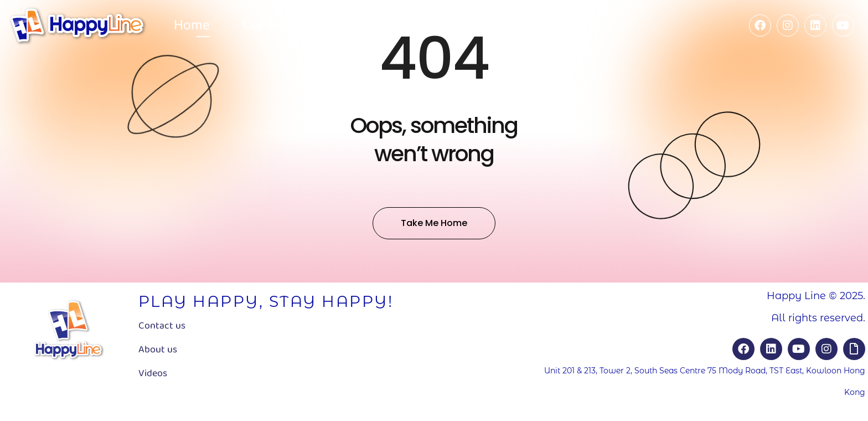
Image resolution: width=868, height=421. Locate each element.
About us (158, 350)
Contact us (162, 326)
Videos (153, 373)
